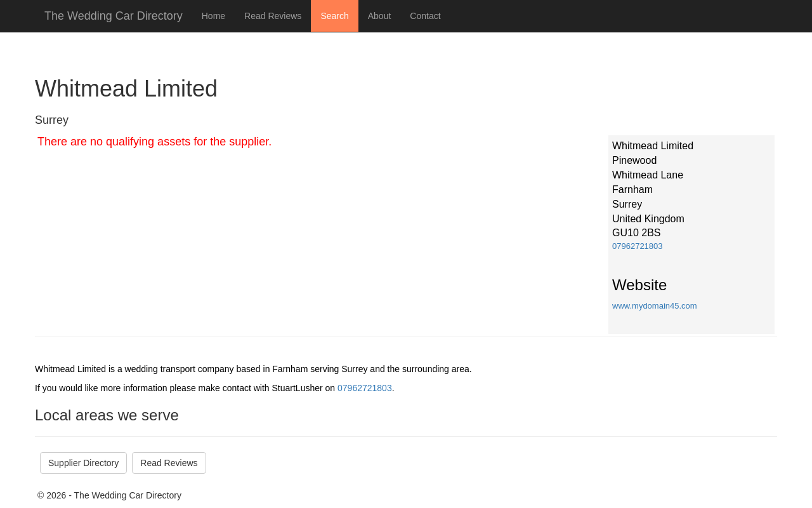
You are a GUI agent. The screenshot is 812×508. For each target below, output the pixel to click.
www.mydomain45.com (655, 306)
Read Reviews (273, 16)
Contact (425, 16)
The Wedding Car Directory (114, 16)
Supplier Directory (83, 463)
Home (213, 16)
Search (334, 16)
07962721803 (638, 246)
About (380, 16)
